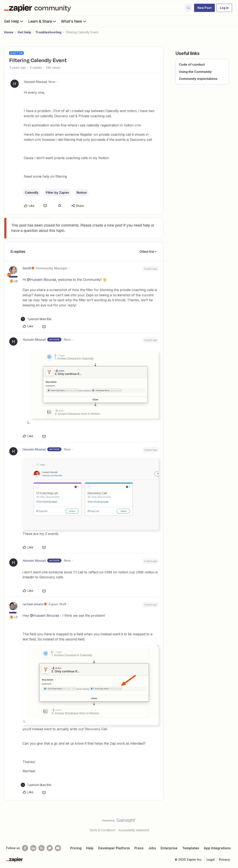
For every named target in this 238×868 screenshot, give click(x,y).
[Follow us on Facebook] (25, 848)
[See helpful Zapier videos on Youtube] (58, 848)
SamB (27, 268)
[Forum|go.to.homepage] (39, 8)
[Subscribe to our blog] (41, 848)
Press (139, 848)
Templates (191, 848)
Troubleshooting (48, 32)
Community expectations (198, 79)
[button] (204, 8)
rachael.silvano (33, 604)
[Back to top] (230, 824)
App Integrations (217, 848)
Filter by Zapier (57, 193)
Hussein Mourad (35, 82)
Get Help (14, 21)
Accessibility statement (134, 830)
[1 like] (36, 319)
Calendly (32, 193)
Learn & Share (43, 21)
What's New (74, 21)
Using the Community (195, 72)
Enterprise (169, 848)
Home (9, 32)
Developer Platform (114, 848)
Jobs (152, 848)
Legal (211, 859)
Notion (82, 193)
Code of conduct (192, 64)
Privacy (224, 859)
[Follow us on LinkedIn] (33, 848)
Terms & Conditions (102, 830)
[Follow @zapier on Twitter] (50, 848)
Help (90, 848)
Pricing (76, 848)
